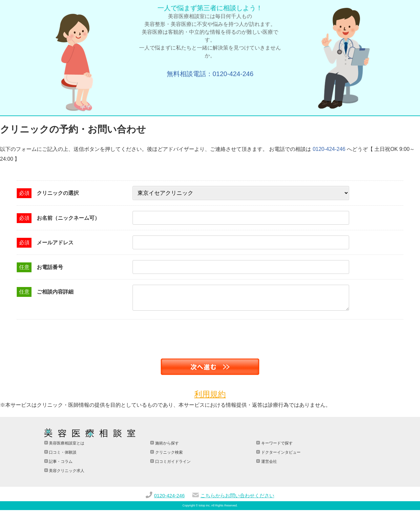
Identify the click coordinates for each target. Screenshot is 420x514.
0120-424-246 (329, 149)
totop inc (204, 509)
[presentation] (50, 336)
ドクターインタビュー (280, 456)
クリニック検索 (168, 456)
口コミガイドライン (172, 465)
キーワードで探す (276, 447)
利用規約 (210, 398)
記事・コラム (60, 465)
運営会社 (268, 465)
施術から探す (166, 447)
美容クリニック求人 (66, 475)
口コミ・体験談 (62, 456)
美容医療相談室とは (66, 447)
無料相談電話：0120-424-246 (210, 74)
